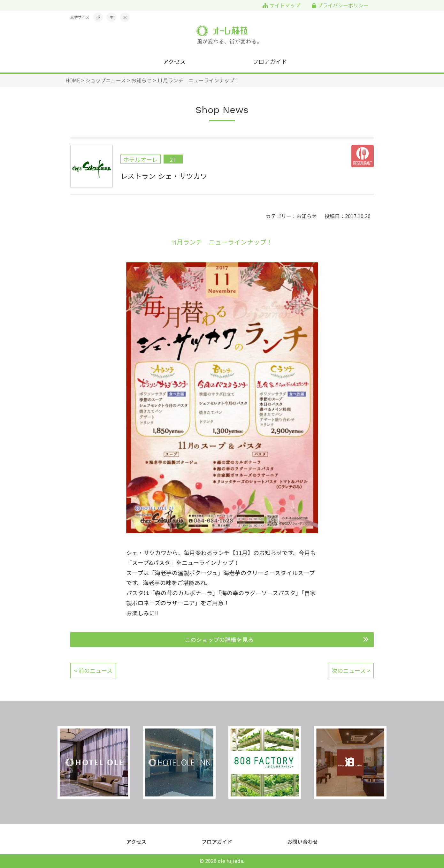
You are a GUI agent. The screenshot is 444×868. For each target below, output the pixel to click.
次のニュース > (351, 670)
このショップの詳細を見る (219, 639)
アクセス (174, 61)
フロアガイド (270, 61)
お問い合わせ (302, 842)
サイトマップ (281, 5)
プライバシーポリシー (340, 5)
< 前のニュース (93, 670)
